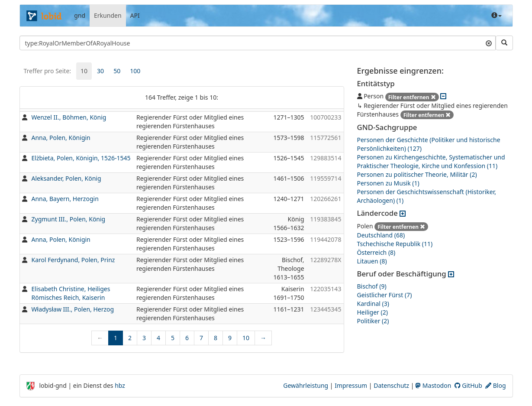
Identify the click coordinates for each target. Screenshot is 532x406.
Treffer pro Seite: (48, 71)
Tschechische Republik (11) (395, 244)
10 (84, 71)
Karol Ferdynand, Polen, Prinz (73, 260)
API (135, 15)
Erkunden (108, 15)
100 (135, 71)
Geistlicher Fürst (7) (385, 295)
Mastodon (433, 385)
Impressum (351, 385)
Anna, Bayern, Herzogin (65, 199)
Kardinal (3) (373, 304)
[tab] (84, 71)
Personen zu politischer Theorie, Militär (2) (417, 174)
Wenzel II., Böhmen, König (69, 117)
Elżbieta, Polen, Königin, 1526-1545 (81, 158)
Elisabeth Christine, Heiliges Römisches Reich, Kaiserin (71, 293)
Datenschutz (391, 385)
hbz (120, 385)
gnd (80, 15)
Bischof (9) (372, 286)
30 (100, 71)
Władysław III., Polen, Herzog (73, 309)
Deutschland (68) (381, 235)
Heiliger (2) (372, 312)
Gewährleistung (306, 385)
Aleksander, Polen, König (66, 178)
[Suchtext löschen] (489, 43)
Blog (495, 385)
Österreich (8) (376, 252)
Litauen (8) (372, 261)
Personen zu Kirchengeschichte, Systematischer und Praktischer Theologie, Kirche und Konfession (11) (431, 161)
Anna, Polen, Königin (61, 138)
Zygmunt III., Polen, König (69, 219)
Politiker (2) (373, 321)
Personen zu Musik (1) (388, 183)
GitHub (468, 385)
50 (117, 71)
